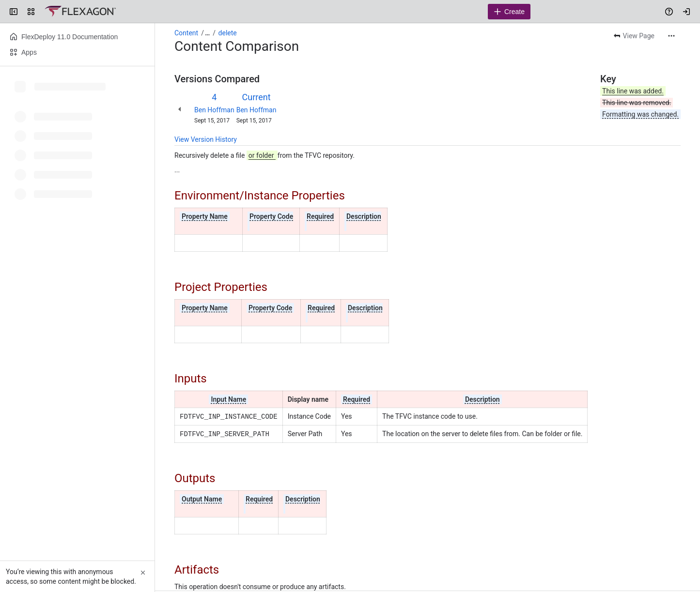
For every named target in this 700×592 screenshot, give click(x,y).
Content (186, 33)
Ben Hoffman (214, 110)
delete (228, 33)
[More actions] (671, 36)
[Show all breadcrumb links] (207, 33)
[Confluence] (80, 12)
